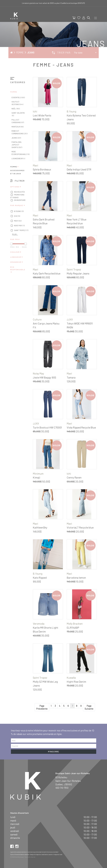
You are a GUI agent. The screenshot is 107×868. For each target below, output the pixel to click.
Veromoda (39, 624)
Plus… (15, 234)
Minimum (38, 474)
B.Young (17, 211)
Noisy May (18, 226)
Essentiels (18, 97)
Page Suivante (89, 707)
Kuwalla (71, 678)
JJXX (70, 319)
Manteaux (18, 127)
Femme (20, 52)
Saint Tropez (19, 230)
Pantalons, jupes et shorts (17, 145)
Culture (37, 319)
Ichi (15, 216)
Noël (16, 109)
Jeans (31, 52)
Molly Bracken (75, 624)
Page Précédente (42, 707)
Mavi (16, 221)
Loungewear (18, 158)
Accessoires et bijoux (17, 172)
